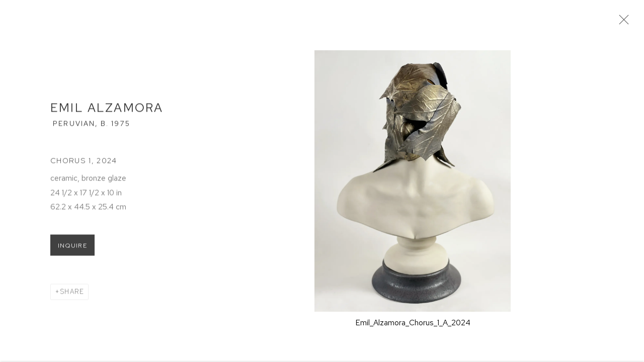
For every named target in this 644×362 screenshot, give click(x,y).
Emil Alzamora (107, 111)
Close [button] (625, 23)
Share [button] (72, 294)
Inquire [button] (72, 248)
